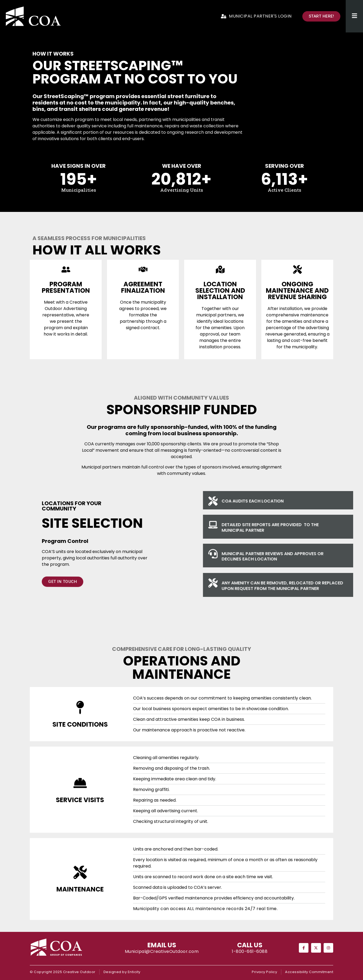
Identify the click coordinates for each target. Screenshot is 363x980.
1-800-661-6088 (250, 951)
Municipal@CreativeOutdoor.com (162, 951)
